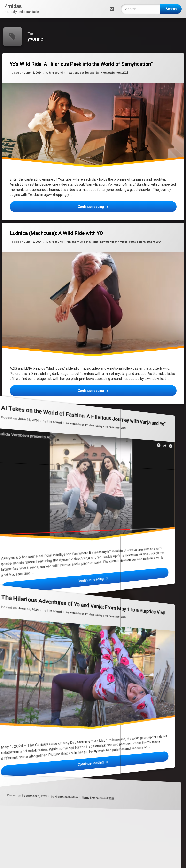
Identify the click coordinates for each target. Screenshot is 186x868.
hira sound (54, 68)
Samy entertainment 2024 (110, 75)
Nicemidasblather (90, 764)
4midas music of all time (82, 240)
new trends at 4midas (80, 71)
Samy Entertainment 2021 (93, 800)
